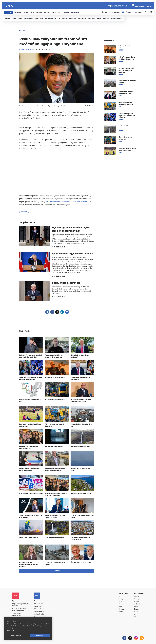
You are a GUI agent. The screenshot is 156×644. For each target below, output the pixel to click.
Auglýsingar (37, 607)
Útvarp (121, 612)
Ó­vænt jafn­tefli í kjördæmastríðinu (31, 493)
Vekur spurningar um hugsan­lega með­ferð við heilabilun (127, 116)
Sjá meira (57, 571)
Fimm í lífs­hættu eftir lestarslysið (56, 400)
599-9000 (18, 616)
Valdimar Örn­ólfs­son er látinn (55, 377)
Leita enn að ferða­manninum (55, 538)
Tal (135, 617)
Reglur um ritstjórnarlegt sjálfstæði (20, 605)
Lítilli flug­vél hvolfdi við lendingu (81, 493)
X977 (136, 614)
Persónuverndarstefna (19, 608)
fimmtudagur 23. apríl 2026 (120, 6)
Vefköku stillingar (16, 635)
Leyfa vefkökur (40, 635)
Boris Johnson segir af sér (66, 283)
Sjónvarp (121, 609)
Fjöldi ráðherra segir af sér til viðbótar (73, 254)
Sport (120, 602)
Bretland (24, 212)
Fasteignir (137, 599)
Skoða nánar (10, 630)
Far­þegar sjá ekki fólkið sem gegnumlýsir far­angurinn (126, 70)
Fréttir (120, 596)
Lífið (120, 604)
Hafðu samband (39, 609)
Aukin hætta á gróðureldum (29, 538)
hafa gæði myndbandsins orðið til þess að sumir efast (67, 202)
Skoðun (121, 607)
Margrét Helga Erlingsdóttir (28, 50)
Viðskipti (121, 599)
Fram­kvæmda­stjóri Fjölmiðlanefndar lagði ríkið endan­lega (29, 564)
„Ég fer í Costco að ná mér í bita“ (81, 562)
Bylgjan (136, 609)
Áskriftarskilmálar (39, 614)
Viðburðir (137, 604)
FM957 (136, 612)
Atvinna (137, 602)
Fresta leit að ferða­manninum (81, 447)
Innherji (137, 596)
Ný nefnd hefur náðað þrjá (54, 447)
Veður (136, 607)
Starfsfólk (37, 617)
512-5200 (40, 604)
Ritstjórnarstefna (39, 612)
